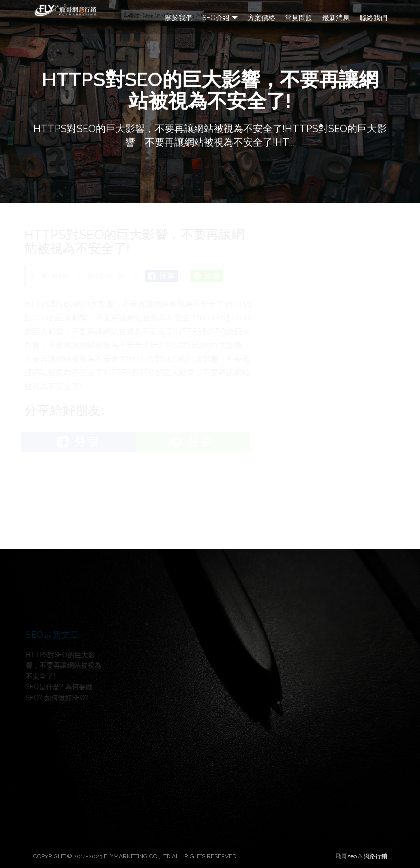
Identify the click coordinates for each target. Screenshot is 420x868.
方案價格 (261, 18)
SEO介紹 (216, 18)
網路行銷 (375, 856)
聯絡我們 (373, 18)
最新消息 (336, 18)
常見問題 (299, 18)
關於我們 (179, 18)
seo (352, 856)
